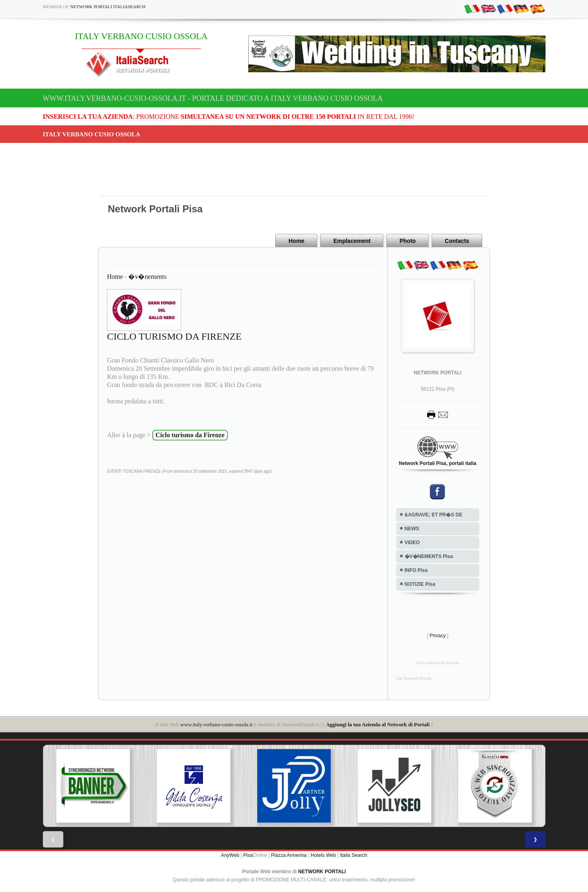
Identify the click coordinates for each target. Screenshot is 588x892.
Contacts (457, 241)
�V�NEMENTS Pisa (429, 556)
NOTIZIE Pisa (420, 584)
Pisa (248, 855)
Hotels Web (323, 855)
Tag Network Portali (414, 678)
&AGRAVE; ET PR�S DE (434, 515)
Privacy (438, 636)
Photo (408, 241)
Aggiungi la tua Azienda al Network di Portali (378, 724)
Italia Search (353, 855)
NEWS (412, 529)
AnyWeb (230, 855)
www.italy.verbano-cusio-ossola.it (217, 724)
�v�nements (147, 277)
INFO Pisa (416, 570)
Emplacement (352, 241)
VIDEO (412, 543)
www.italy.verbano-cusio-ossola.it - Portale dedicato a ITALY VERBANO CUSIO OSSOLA (213, 98)
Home (296, 241)
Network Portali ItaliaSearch (108, 7)
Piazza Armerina (289, 855)
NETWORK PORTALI (322, 872)
